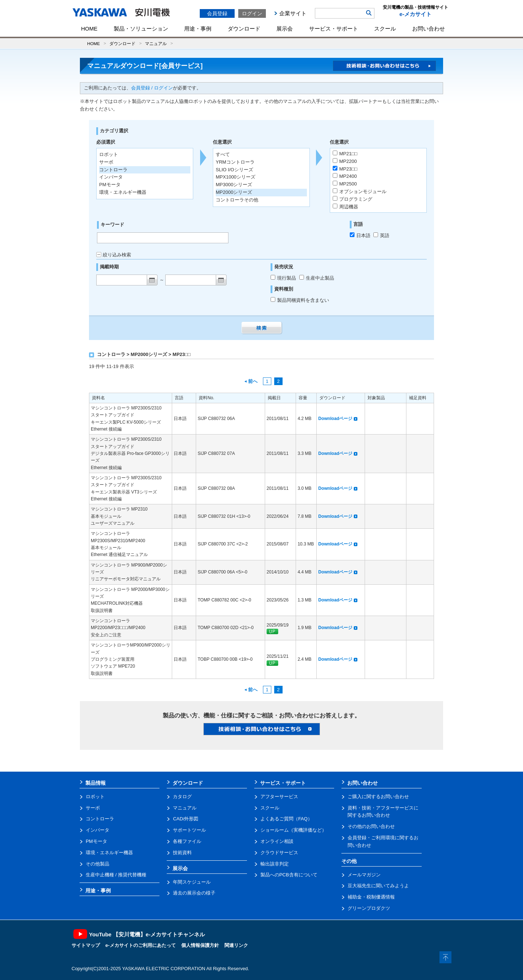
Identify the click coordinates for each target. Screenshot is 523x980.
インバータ (98, 830)
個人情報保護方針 (200, 945)
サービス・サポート (334, 29)
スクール (385, 29)
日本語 (360, 235)
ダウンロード (244, 29)
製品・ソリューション (141, 29)
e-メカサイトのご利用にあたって (141, 945)
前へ (251, 381)
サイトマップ (86, 945)
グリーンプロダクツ (369, 908)
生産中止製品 (317, 278)
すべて (223, 154)
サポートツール (189, 830)
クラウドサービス (279, 853)
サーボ (93, 808)
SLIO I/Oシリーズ (234, 170)
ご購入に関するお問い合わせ (378, 797)
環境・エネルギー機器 (109, 853)
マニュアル (156, 43)
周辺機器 (345, 207)
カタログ (182, 797)
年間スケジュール (192, 882)
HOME (89, 29)
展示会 (285, 29)
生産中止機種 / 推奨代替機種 (116, 875)
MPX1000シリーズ (236, 177)
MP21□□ (345, 153)
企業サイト (293, 13)
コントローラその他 (237, 200)
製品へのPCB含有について (289, 875)
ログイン (252, 13)
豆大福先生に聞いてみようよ (378, 886)
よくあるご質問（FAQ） (286, 819)
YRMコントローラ (235, 162)
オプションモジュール (360, 191)
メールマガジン (364, 875)
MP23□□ (345, 169)
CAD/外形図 (186, 819)
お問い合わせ (429, 29)
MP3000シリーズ (234, 185)
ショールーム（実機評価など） (293, 830)
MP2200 (345, 161)
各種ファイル (187, 841)
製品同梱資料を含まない (300, 300)
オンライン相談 (277, 841)
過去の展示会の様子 (194, 893)
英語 (381, 235)
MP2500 (345, 184)
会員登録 (217, 13)
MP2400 (345, 176)
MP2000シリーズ (234, 192)
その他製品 (98, 864)
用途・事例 (198, 29)
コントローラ (100, 819)
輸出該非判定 (275, 864)
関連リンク (236, 945)
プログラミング (352, 199)
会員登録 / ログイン (152, 88)
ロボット (95, 797)
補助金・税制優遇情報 (371, 897)
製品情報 (96, 783)
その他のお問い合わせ (371, 826)
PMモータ (96, 841)
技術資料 (182, 853)
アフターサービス (279, 797)
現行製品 (284, 278)
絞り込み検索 (114, 255)
